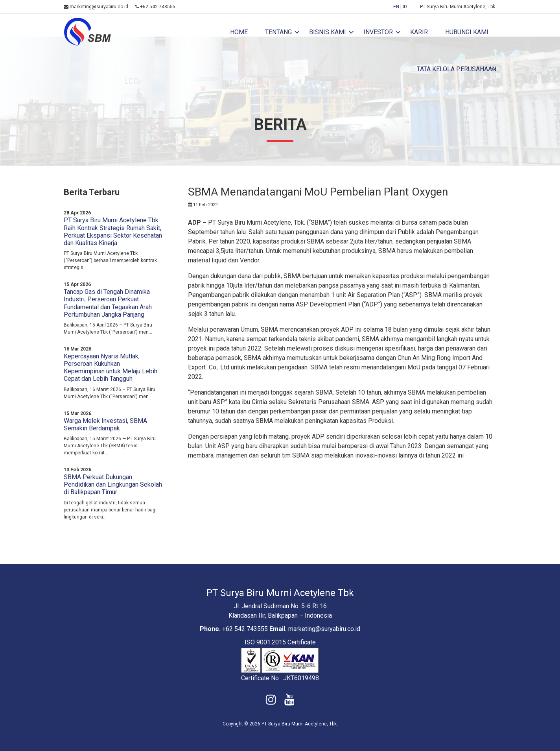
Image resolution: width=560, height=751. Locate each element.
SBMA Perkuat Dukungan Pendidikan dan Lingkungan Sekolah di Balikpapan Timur (113, 484)
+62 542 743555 (155, 7)
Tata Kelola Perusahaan (457, 69)
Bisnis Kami (328, 32)
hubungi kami (467, 32)
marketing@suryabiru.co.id (96, 7)
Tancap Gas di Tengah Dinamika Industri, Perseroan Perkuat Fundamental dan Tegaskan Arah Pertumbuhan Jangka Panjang (108, 303)
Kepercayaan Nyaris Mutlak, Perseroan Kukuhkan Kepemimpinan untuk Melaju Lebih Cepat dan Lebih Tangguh (111, 368)
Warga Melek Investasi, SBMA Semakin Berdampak (105, 424)
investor (378, 32)
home (239, 32)
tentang (278, 32)
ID (405, 7)
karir (419, 32)
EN (396, 7)
